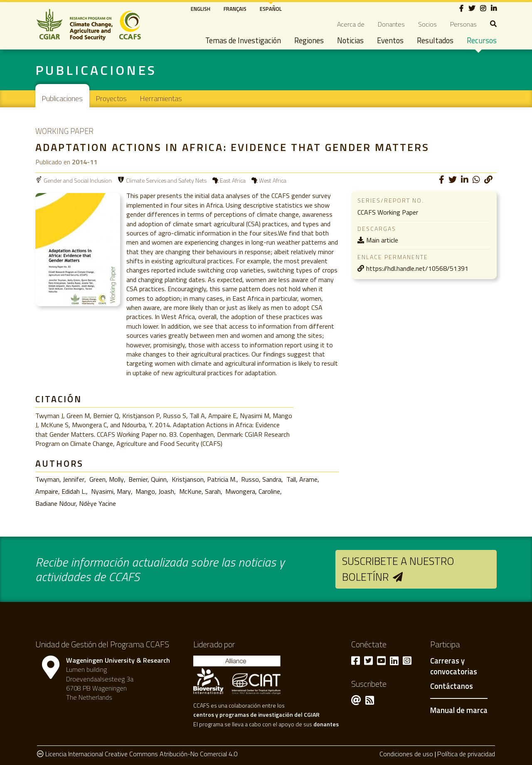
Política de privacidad (466, 754)
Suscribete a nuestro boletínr (398, 569)
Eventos (390, 40)
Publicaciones (62, 98)
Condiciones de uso (406, 754)
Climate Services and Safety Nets (166, 180)
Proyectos (111, 98)
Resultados (435, 40)
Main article (382, 240)
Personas (463, 24)
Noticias (350, 40)
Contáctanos (452, 686)
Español (271, 9)
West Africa (273, 180)
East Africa (233, 180)
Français (235, 9)
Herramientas (161, 98)
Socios (427, 24)
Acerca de (351, 24)
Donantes (391, 24)
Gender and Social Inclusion (78, 180)
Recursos (482, 40)
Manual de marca (459, 710)
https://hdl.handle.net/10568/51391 (417, 268)
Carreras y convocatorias (454, 666)
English (201, 9)
